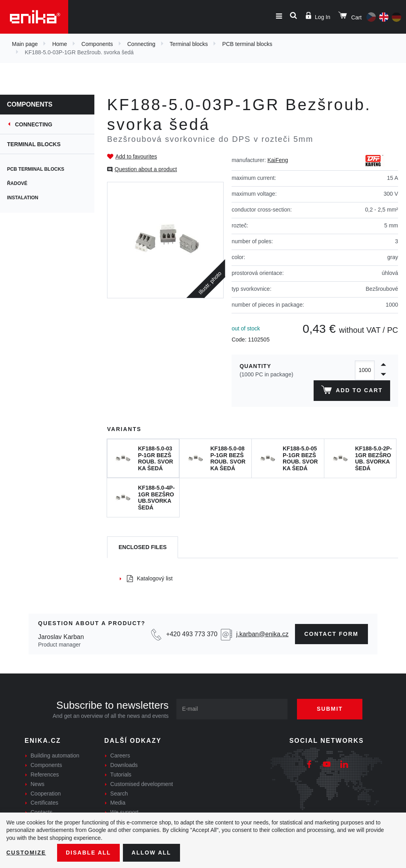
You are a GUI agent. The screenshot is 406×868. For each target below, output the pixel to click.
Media (118, 803)
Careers (120, 755)
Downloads (124, 765)
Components (97, 44)
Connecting (141, 44)
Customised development (142, 784)
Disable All (88, 853)
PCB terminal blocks (247, 44)
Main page (25, 44)
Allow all (151, 853)
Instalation (24, 198)
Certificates (44, 803)
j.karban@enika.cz (262, 634)
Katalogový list (150, 578)
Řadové (18, 183)
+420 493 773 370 (192, 634)
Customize (26, 853)
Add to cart (352, 391)
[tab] (143, 547)
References (45, 775)
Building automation (55, 755)
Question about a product (146, 169)
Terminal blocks (189, 44)
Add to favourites (136, 156)
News (37, 784)
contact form (332, 634)
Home (60, 44)
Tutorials (121, 775)
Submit (330, 709)
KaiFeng (278, 160)
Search (119, 794)
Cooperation (46, 794)
